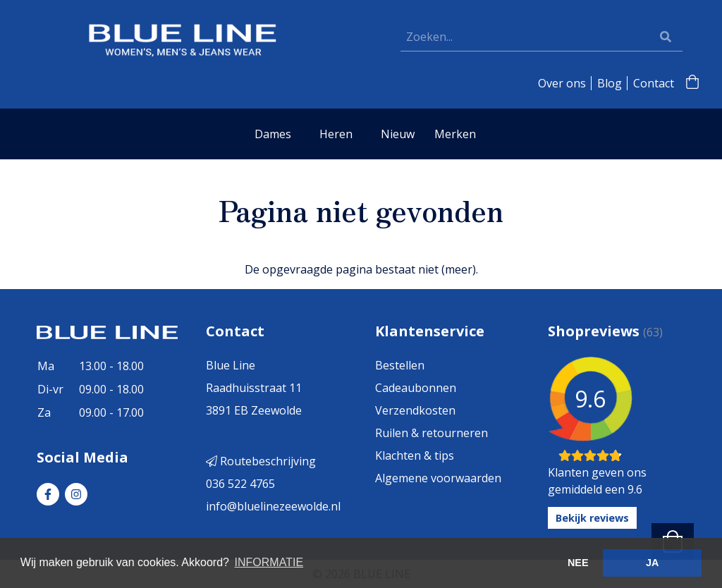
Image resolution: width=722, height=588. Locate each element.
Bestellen (400, 365)
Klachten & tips (415, 455)
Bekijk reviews (592, 518)
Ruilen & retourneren (432, 433)
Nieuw (398, 134)
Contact (654, 83)
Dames (273, 134)
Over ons (562, 83)
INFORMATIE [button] (269, 562)
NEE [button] (578, 563)
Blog (610, 83)
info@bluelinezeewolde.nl (273, 506)
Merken (455, 134)
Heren (336, 134)
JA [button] (652, 563)
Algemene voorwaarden (438, 478)
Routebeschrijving (261, 461)
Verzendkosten (415, 410)
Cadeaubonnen (416, 388)
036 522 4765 (240, 484)
